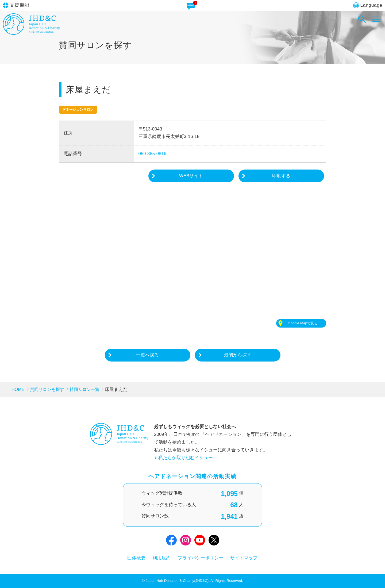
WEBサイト (191, 176)
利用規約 (161, 558)
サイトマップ (248, 558)
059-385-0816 (153, 154)
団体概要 (133, 558)
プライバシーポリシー (202, 558)
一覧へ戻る (147, 355)
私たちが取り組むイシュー (186, 458)
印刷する (281, 176)
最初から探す (238, 355)
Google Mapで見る (302, 323)
